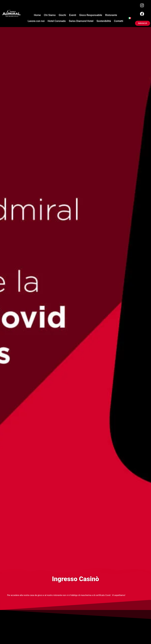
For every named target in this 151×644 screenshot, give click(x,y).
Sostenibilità (104, 22)
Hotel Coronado (57, 22)
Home (37, 16)
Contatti (119, 22)
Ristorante (111, 16)
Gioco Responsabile (91, 16)
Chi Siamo (50, 16)
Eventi (73, 16)
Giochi (62, 16)
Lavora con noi (36, 22)
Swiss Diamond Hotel (81, 22)
